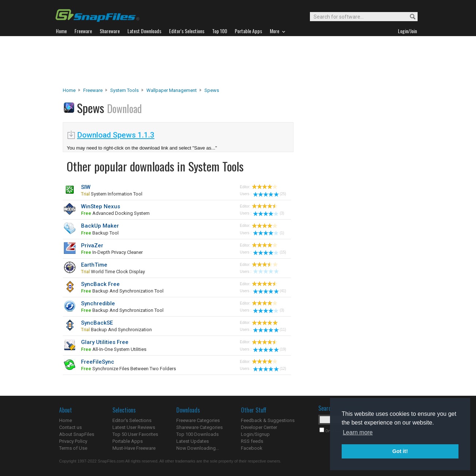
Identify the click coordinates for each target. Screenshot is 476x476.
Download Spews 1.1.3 (116, 135)
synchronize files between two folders (128, 369)
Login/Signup (255, 434)
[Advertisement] (238, 62)
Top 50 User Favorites (135, 434)
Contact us (70, 427)
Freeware (93, 90)
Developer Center (259, 427)
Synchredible (98, 303)
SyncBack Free (100, 284)
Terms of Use (73, 448)
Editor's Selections (132, 420)
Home (69, 90)
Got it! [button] (400, 451)
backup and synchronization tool (122, 291)
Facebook (252, 448)
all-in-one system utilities (114, 349)
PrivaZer (92, 245)
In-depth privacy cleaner (112, 252)
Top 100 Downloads (197, 434)
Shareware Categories (199, 427)
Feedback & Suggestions (268, 420)
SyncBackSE (97, 323)
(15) (270, 252)
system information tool (112, 194)
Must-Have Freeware (134, 448)
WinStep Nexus (101, 206)
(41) (270, 291)
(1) (268, 233)
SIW (86, 187)
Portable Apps (128, 441)
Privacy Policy (73, 441)
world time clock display (113, 272)
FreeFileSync (98, 362)
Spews (212, 90)
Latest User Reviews (134, 427)
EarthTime (94, 265)
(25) (270, 194)
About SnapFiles (77, 434)
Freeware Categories (198, 420)
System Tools (124, 90)
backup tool (100, 233)
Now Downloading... (198, 448)
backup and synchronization (116, 330)
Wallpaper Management (172, 90)
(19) (270, 349)
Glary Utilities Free (105, 342)
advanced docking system (115, 213)
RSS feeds (252, 441)
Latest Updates (193, 441)
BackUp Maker (100, 226)
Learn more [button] (358, 432)
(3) (268, 213)
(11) (270, 330)
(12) (270, 369)
